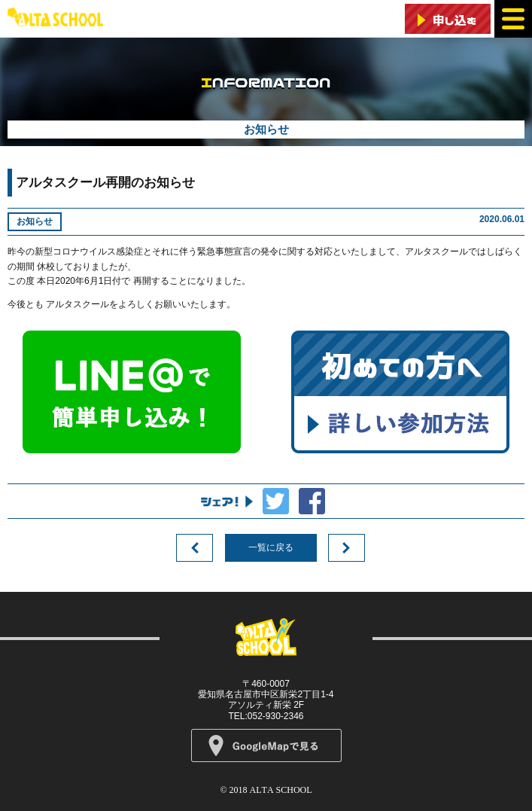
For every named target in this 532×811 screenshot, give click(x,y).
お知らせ (35, 221)
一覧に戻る (271, 547)
